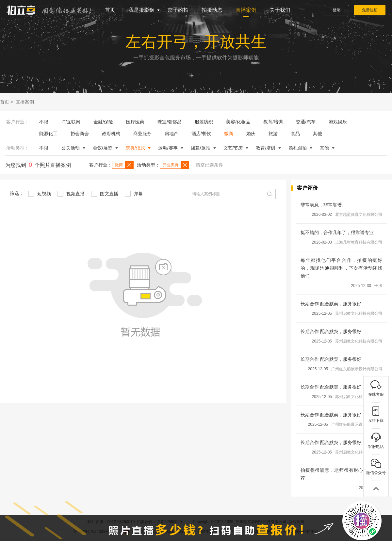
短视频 (40, 194)
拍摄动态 (212, 10)
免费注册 (370, 10)
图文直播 (105, 194)
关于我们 (280, 10)
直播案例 (246, 10)
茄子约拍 (178, 10)
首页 (110, 10)
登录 (336, 10)
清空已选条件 (209, 165)
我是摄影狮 (141, 10)
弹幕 (134, 194)
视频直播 (71, 194)
